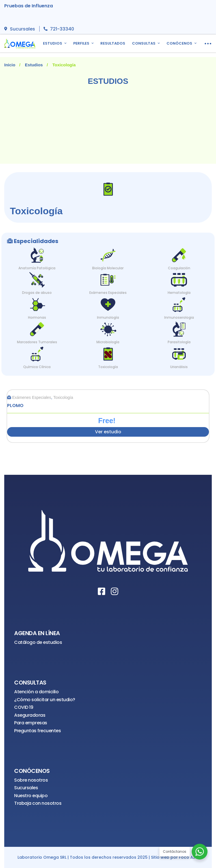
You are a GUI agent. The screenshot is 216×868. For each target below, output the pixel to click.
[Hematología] (179, 278)
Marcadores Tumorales (37, 342)
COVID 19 (24, 707)
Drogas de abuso (37, 293)
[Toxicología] (108, 353)
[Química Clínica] (37, 353)
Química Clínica (37, 367)
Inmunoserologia (179, 317)
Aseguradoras (30, 715)
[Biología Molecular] (108, 254)
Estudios (34, 65)
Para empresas (31, 723)
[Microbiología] (108, 328)
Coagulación (179, 268)
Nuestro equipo (31, 796)
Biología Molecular (108, 268)
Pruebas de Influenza (29, 6)
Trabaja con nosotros (38, 803)
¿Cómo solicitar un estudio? (45, 700)
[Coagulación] (179, 254)
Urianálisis (179, 367)
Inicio (10, 65)
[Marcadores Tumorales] (37, 328)
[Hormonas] (37, 303)
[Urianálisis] (179, 353)
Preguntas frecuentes (37, 731)
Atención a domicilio (36, 692)
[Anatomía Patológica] (37, 254)
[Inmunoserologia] (179, 303)
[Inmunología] (108, 303)
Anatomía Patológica (37, 268)
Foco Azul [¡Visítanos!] (189, 857)
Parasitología (179, 342)
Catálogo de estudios (38, 642)
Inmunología (108, 317)
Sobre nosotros (31, 780)
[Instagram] (115, 591)
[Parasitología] (179, 328)
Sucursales (26, 788)
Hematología (179, 293)
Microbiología (108, 342)
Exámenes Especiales (108, 293)
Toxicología (108, 367)
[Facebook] (101, 591)
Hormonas (37, 317)
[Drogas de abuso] (37, 278)
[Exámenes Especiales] (108, 278)
